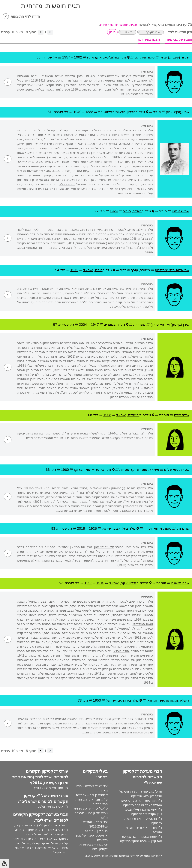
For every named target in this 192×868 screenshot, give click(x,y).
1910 (100, 583)
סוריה (127, 211)
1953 (97, 700)
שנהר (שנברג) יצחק (174, 57)
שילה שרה (182, 415)
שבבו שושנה (180, 583)
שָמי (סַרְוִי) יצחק (177, 112)
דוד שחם (108, 552)
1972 (74, 270)
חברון (131, 112)
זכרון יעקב (129, 583)
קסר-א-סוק (93, 470)
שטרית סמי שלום (177, 470)
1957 (66, 57)
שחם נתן (183, 528)
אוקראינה (94, 57)
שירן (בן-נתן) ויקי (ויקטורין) (170, 325)
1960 (65, 470)
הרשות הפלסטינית (112, 112)
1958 (107, 415)
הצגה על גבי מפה (179, 39)
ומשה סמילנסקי (143, 624)
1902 (78, 57)
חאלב (137, 211)
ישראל (88, 270)
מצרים (109, 325)
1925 (93, 528)
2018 (81, 528)
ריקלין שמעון (180, 700)
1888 (89, 112)
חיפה (99, 270)
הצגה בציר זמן (149, 39)
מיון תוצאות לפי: (180, 32)
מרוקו (78, 470)
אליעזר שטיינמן (104, 547)
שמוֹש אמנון (180, 211)
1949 (77, 112)
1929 (114, 211)
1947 (95, 325)
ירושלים (134, 415)
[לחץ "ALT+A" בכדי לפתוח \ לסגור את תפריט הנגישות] (5, 863)
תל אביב (120, 528)
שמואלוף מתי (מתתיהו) (172, 270)
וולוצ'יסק (110, 57)
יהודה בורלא (67, 184)
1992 (88, 583)
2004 (83, 325)
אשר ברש (23, 620)
